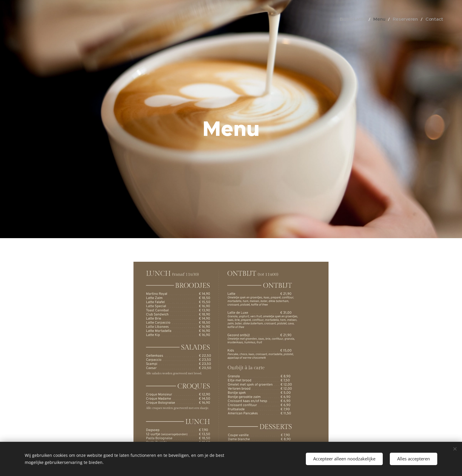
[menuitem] (361, 19)
